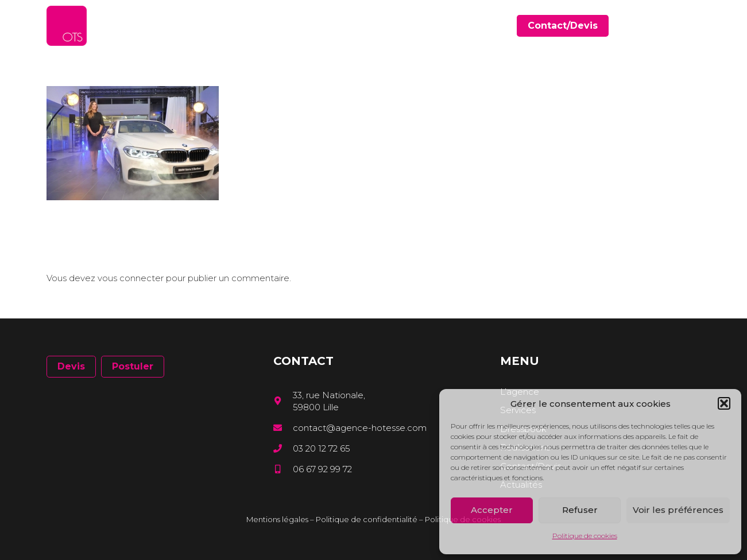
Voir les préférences (678, 510)
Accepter (492, 510)
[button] (724, 403)
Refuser (580, 510)
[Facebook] (663, 26)
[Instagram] (696, 26)
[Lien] (67, 26)
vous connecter (131, 278)
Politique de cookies (585, 536)
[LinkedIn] (680, 26)
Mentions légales (277, 519)
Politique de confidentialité (367, 519)
